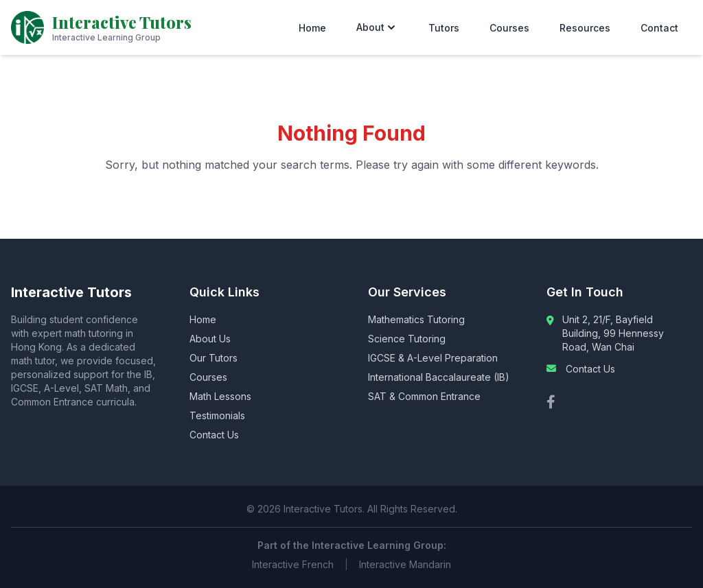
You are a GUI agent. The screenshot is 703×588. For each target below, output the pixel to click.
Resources (585, 28)
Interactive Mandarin (405, 564)
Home (312, 28)
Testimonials (217, 415)
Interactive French (293, 564)
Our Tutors (214, 358)
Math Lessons (220, 396)
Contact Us (214, 435)
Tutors (444, 28)
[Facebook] (551, 402)
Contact (659, 28)
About (377, 27)
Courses (509, 28)
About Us (210, 339)
